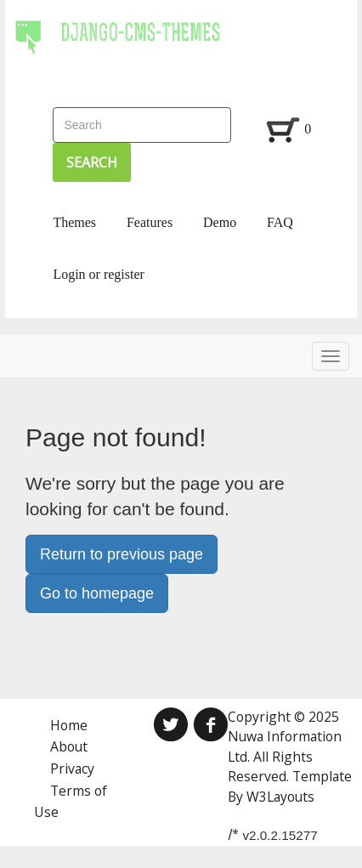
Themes (74, 222)
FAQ (280, 222)
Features (150, 222)
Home (69, 725)
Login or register (99, 274)
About (69, 746)
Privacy (72, 769)
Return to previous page (122, 554)
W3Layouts (280, 797)
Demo (220, 222)
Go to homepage (97, 593)
